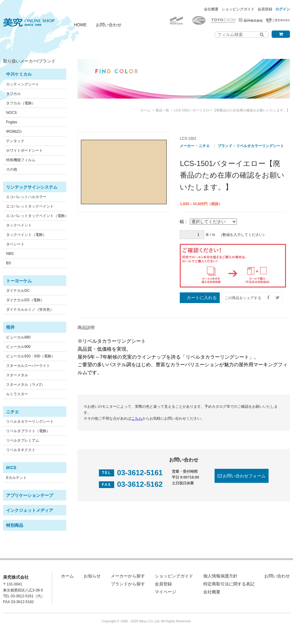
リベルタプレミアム (23, 440)
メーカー (187, 146)
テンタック (15, 141)
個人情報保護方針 (220, 576)
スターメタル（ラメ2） (25, 385)
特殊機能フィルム (21, 160)
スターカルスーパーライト (28, 366)
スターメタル (17, 375)
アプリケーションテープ (30, 495)
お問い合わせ (109, 25)
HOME (80, 25)
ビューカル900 (18, 347)
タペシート (15, 244)
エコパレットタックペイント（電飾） (37, 216)
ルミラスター (17, 394)
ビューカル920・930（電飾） (31, 356)
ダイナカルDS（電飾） (25, 300)
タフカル (13, 94)
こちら (137, 418)
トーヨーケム (19, 281)
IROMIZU (14, 132)
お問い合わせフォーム (244, 476)
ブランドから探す (128, 584)
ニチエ (13, 412)
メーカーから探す (128, 576)
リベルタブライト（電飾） (28, 431)
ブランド (225, 146)
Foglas (12, 122)
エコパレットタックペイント (30, 206)
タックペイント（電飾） (26, 235)
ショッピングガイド (238, 9)
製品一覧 (162, 110)
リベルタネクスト (21, 450)
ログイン (283, 9)
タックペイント (19, 225)
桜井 (10, 327)
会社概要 (211, 9)
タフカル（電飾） (21, 103)
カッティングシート (23, 84)
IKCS (11, 468)
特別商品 (15, 525)
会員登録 (265, 9)
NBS (10, 254)
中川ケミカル (19, 74)
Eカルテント (16, 478)
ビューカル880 (18, 337)
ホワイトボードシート (24, 150)
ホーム (145, 110)
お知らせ (92, 576)
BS (9, 263)
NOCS (11, 113)
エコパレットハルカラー (26, 197)
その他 (12, 169)
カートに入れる (202, 298)
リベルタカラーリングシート (30, 421)
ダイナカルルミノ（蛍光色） (30, 309)
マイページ (165, 592)
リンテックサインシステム (32, 187)
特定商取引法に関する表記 (229, 584)
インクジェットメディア (30, 510)
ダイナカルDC (18, 291)
